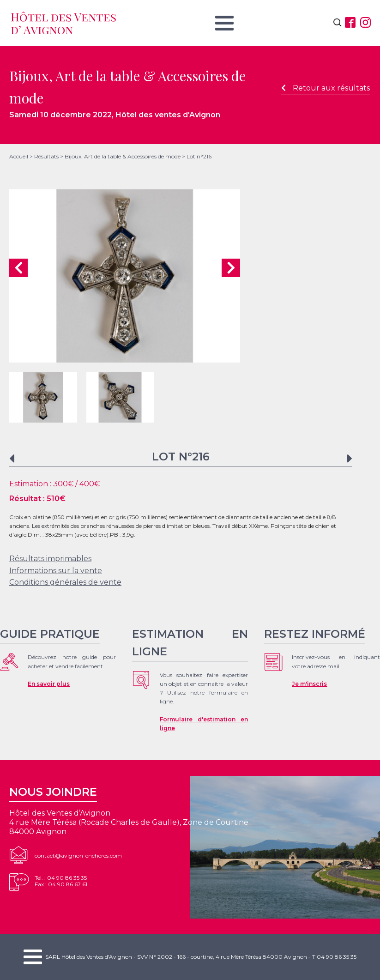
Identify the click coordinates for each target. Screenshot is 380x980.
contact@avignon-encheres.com (78, 856)
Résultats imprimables (50, 559)
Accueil (19, 156)
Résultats (46, 156)
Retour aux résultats (326, 88)
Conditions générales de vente (65, 582)
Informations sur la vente (56, 571)
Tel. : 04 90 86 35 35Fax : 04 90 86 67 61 (61, 881)
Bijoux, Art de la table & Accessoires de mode (123, 156)
